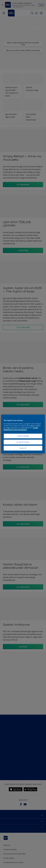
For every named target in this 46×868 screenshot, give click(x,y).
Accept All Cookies (23, 442)
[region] (23, 434)
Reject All (23, 448)
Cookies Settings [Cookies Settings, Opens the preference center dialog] (23, 436)
